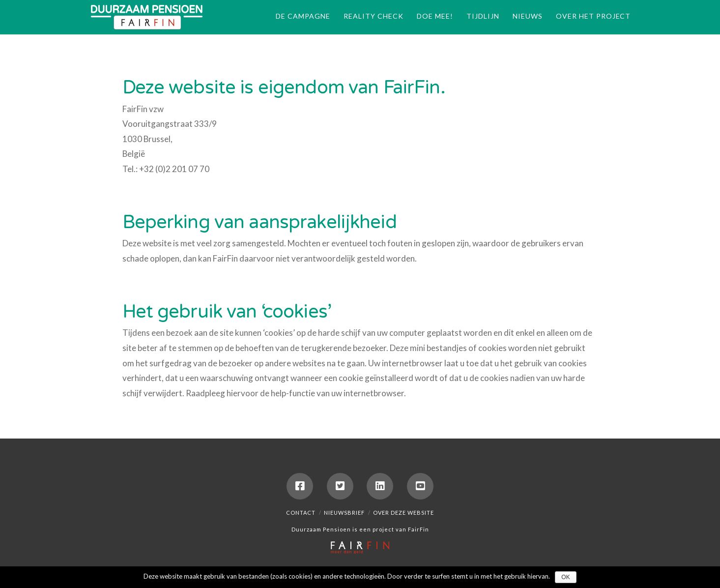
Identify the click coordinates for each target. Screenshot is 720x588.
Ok (565, 577)
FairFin (418, 529)
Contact (301, 513)
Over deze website (403, 513)
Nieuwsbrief (344, 513)
